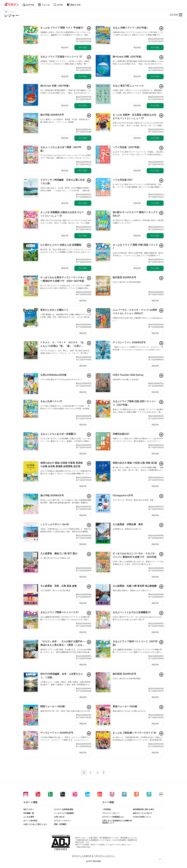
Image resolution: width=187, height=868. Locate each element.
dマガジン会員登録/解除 (64, 809)
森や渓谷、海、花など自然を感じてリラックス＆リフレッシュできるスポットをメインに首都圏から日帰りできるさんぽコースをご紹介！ (66, 251)
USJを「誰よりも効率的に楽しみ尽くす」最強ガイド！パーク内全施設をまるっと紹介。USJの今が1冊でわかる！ (138, 563)
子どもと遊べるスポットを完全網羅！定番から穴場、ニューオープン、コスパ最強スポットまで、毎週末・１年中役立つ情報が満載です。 (66, 440)
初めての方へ (29, 809)
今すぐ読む (83, 47)
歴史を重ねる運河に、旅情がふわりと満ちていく (132, 591)
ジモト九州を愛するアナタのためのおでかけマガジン (61, 379)
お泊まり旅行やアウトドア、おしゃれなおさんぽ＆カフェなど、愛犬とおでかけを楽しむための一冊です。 (138, 618)
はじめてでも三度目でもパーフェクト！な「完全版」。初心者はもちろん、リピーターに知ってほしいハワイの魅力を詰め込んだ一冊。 (138, 153)
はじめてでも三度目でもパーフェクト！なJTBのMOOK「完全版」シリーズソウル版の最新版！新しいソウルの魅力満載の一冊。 (137, 186)
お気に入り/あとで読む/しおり (35, 824)
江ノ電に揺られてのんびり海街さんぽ (55, 558)
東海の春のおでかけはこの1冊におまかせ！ (130, 711)
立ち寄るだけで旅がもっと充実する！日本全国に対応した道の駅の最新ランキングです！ (138, 222)
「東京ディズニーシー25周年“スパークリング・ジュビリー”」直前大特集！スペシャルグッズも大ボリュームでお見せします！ (138, 348)
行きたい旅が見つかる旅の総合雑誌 (127, 282)
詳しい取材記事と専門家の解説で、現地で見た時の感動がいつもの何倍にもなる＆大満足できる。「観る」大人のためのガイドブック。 (66, 92)
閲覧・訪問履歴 (60, 824)
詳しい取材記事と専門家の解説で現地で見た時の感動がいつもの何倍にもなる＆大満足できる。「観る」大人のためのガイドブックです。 (138, 63)
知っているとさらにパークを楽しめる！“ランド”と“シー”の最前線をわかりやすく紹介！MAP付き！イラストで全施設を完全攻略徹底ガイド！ (65, 287)
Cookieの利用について (142, 817)
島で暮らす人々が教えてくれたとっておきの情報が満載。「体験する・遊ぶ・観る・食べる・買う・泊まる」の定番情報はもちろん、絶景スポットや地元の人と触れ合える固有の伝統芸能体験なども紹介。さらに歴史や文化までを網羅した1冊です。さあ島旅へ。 (138, 469)
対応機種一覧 (29, 813)
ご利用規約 (107, 809)
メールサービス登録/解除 (64, 813)
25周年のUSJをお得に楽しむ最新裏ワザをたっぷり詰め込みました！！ (138, 319)
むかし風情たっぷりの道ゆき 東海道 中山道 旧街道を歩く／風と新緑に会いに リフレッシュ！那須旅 (66, 121)
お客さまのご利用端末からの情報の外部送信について (117, 822)
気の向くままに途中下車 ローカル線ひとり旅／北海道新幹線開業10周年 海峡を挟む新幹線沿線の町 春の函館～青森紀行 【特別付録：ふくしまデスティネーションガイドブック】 (66, 502)
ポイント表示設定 (30, 821)
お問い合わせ (59, 817)
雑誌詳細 (65, 47)
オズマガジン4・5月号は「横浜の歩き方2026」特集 (133, 500)
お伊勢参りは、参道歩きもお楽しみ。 (128, 529)
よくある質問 (29, 817)
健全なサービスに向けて (143, 813)
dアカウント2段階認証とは (113, 817)
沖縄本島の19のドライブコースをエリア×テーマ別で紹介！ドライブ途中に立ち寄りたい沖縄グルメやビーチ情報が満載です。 (138, 34)
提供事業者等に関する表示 (143, 809)
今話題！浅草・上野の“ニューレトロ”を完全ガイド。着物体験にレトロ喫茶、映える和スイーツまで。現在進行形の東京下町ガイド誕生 (138, 92)
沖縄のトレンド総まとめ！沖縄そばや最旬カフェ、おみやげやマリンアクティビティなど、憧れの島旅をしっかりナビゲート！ (138, 440)
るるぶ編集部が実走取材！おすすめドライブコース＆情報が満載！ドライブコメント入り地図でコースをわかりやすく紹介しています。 (66, 618)
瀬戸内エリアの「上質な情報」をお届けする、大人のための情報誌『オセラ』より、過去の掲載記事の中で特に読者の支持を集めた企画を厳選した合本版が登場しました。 (66, 651)
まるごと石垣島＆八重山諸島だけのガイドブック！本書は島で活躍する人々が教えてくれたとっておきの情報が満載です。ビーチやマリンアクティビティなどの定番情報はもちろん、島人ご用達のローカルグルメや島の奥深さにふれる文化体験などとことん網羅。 (66, 472)
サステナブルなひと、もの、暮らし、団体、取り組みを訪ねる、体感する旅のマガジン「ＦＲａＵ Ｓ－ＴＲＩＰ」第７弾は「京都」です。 (66, 352)
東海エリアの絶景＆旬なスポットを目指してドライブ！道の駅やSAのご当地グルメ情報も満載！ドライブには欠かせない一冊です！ (138, 411)
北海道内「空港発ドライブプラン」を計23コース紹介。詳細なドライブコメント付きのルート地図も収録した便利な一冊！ (65, 63)
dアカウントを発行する (83, 856)
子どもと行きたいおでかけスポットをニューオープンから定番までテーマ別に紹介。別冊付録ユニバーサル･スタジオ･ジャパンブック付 (66, 157)
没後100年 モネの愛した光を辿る (126, 379)
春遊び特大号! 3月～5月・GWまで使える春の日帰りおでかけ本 (65, 711)
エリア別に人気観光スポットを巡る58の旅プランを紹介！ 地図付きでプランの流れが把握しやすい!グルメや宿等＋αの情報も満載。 (66, 407)
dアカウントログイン (62, 821)
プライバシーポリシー (111, 813)
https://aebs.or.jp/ (83, 847)
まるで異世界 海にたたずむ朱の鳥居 (55, 591)
